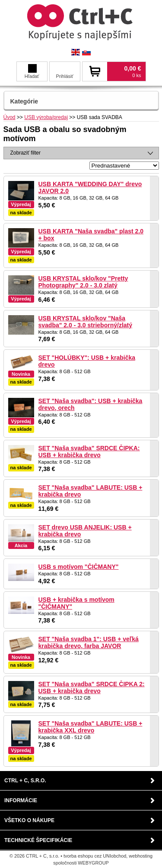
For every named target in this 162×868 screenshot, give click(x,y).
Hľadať (32, 71)
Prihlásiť (64, 76)
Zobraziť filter (26, 153)
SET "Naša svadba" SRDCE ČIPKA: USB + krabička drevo (89, 452)
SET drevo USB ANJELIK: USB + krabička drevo (85, 531)
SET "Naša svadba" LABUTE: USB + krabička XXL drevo (91, 727)
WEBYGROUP (93, 863)
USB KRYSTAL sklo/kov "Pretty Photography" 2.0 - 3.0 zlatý (83, 282)
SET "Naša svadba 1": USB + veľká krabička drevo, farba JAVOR (89, 642)
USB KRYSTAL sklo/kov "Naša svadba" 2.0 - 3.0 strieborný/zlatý (86, 322)
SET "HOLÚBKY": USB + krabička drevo (87, 361)
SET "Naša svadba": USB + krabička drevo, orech (91, 404)
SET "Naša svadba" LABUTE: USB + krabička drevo (91, 491)
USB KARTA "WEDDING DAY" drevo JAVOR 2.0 (90, 187)
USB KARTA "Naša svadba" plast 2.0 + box (91, 235)
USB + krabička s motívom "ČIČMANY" (76, 603)
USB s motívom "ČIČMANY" (79, 567)
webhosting (141, 856)
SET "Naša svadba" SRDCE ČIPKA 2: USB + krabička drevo (92, 687)
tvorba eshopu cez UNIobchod (95, 856)
